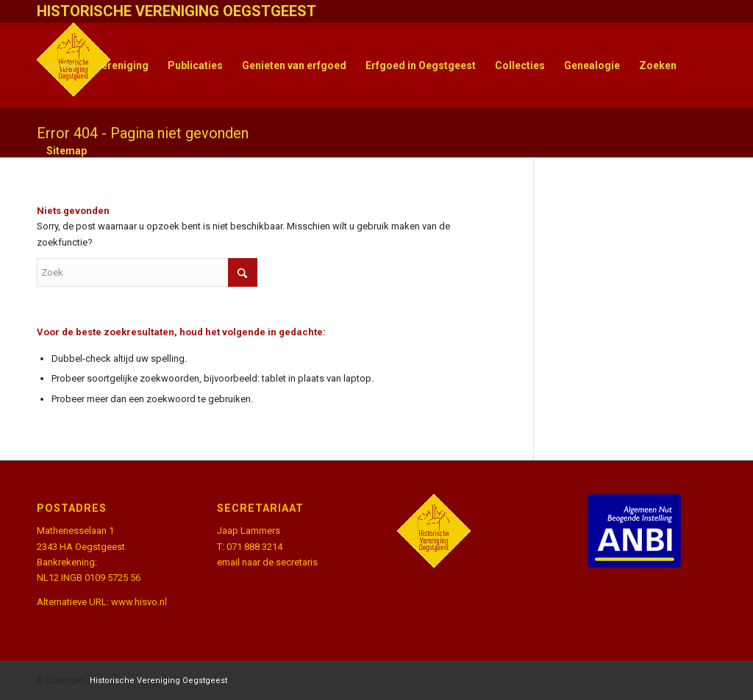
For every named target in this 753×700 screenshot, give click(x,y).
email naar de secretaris (267, 562)
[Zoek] (147, 272)
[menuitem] (61, 65)
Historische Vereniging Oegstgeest (158, 681)
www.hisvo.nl (139, 602)
